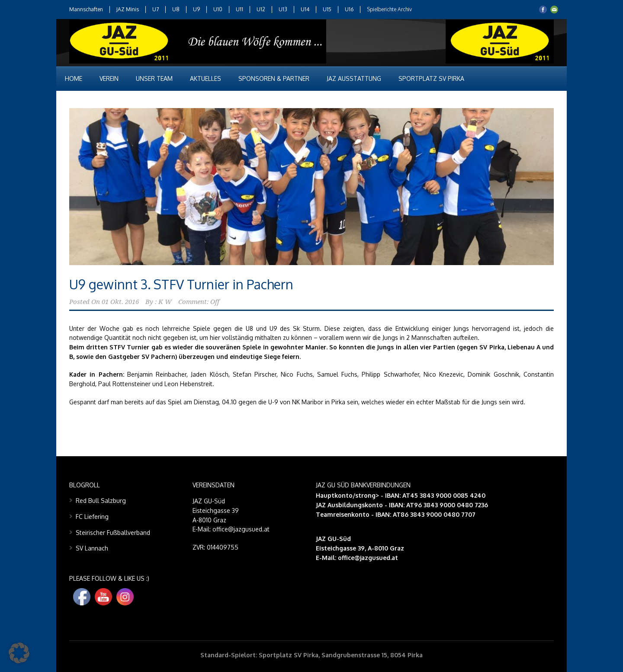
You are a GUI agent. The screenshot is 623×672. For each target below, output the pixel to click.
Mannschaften (86, 9)
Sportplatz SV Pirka (431, 78)
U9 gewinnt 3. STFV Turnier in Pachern (181, 284)
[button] (19, 653)
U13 (283, 9)
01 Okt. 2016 (120, 302)
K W (165, 302)
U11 (239, 9)
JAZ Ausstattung (354, 78)
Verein (109, 78)
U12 (261, 9)
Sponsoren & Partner (274, 78)
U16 (349, 9)
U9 (196, 9)
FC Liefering (92, 517)
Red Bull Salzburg (101, 501)
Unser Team (154, 78)
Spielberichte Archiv (389, 9)
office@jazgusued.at (368, 558)
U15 (327, 9)
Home (74, 78)
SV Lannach (92, 548)
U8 (176, 9)
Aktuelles (206, 78)
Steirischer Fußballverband (113, 533)
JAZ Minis (128, 9)
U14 (305, 9)
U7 (156, 9)
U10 (218, 9)
